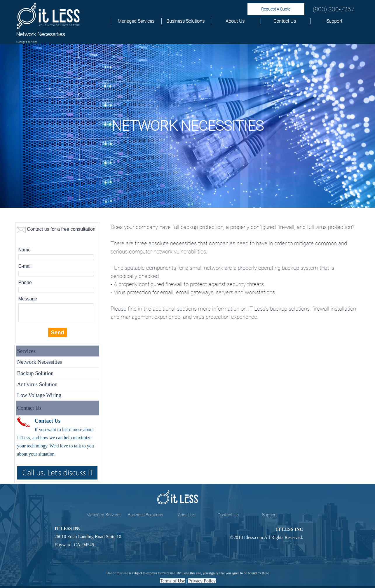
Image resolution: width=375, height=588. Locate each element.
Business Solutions (185, 21)
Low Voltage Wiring (39, 395)
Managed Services (136, 21)
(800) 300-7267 (334, 9)
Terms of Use (172, 581)
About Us (235, 21)
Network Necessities (40, 362)
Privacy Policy (202, 581)
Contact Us (285, 21)
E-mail (25, 266)
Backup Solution (35, 373)
